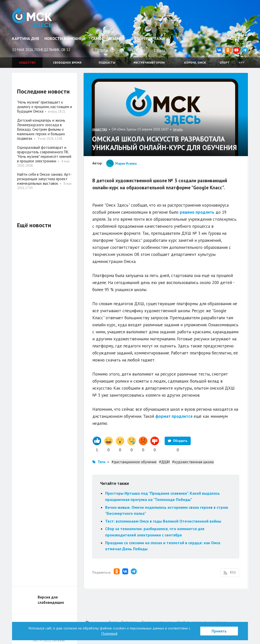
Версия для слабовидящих (51, 600)
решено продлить (197, 212)
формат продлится (174, 416)
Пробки (139, 50)
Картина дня (25, 38)
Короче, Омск (195, 62)
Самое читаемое (108, 38)
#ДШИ (164, 462)
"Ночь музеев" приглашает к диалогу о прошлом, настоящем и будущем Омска (45, 107)
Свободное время (67, 62)
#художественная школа (193, 462)
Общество (27, 62)
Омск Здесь (33, 18)
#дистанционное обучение (134, 462)
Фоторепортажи (148, 38)
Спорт (225, 62)
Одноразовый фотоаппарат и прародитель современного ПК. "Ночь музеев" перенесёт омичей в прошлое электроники (44, 154)
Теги (102, 462)
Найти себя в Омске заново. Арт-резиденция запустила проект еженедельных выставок (44, 179)
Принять (219, 631)
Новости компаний (65, 38)
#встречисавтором (149, 62)
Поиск (239, 38)
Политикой (109, 633)
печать (178, 129)
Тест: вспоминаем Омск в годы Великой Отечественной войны (163, 521)
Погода (101, 50)
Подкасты (107, 62)
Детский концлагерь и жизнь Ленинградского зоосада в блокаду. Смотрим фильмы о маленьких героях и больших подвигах (41, 129)
